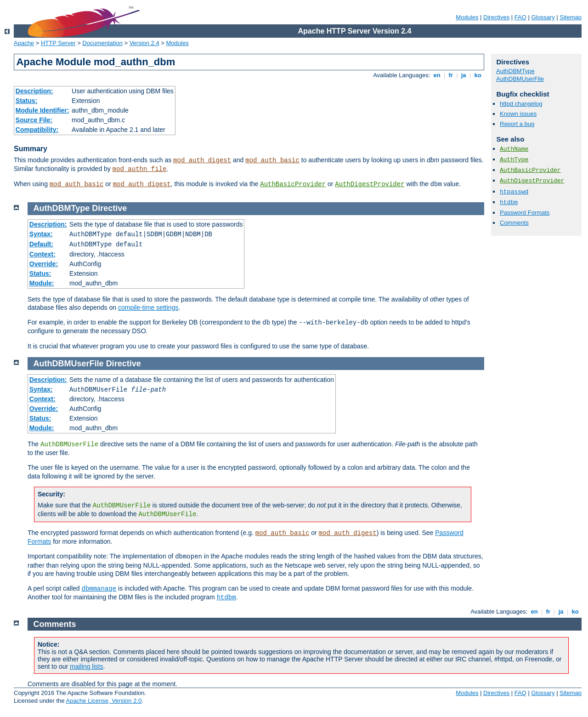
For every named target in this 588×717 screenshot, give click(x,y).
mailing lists (86, 666)
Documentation (102, 43)
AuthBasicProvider (293, 184)
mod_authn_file (140, 169)
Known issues (518, 114)
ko (478, 75)
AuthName (514, 149)
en (437, 75)
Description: (34, 91)
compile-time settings (148, 307)
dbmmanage (99, 589)
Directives (496, 17)
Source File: (34, 120)
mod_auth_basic (272, 160)
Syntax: (41, 234)
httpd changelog (521, 104)
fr (451, 75)
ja (464, 75)
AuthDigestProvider (370, 184)
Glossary (543, 17)
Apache (24, 43)
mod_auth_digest (202, 160)
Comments (514, 223)
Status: (26, 101)
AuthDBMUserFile (520, 79)
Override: (44, 264)
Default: (41, 244)
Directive (109, 208)
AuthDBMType (515, 71)
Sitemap (571, 17)
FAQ (520, 17)
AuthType (514, 160)
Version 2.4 (144, 43)
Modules (467, 17)
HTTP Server (58, 43)
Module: (42, 283)
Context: (42, 254)
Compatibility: (37, 130)
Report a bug (517, 124)
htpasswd (514, 192)
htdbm (509, 202)
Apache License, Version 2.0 (104, 701)
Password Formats (525, 213)
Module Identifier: (42, 110)
